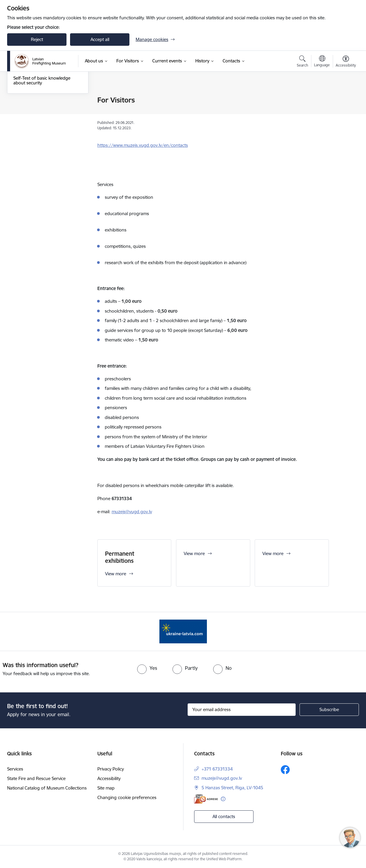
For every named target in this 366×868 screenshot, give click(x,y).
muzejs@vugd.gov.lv (132, 512)
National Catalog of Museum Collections (47, 788)
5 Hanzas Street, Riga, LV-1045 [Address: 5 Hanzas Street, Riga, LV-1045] (232, 788)
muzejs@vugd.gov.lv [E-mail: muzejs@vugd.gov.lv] (222, 778)
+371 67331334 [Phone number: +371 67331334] (217, 769)
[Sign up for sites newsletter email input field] (242, 710)
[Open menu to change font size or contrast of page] (346, 62)
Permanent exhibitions (36, 121)
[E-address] (206, 799)
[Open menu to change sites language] (322, 62)
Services (15, 769)
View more (194, 553)
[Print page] (344, 98)
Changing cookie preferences (127, 797)
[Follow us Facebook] (285, 770)
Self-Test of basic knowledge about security (42, 144)
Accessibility (109, 778)
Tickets (20, 100)
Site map (106, 788)
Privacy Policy (111, 769)
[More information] (223, 799)
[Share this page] (344, 112)
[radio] (147, 668)
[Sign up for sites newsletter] (329, 710)
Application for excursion (38, 131)
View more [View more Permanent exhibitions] (116, 574)
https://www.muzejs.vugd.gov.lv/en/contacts (143, 145)
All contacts (224, 816)
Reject (37, 39)
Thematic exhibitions (34, 111)
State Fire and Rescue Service (36, 778)
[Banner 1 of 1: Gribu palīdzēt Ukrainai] (183, 631)
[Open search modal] (302, 62)
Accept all (100, 39)
